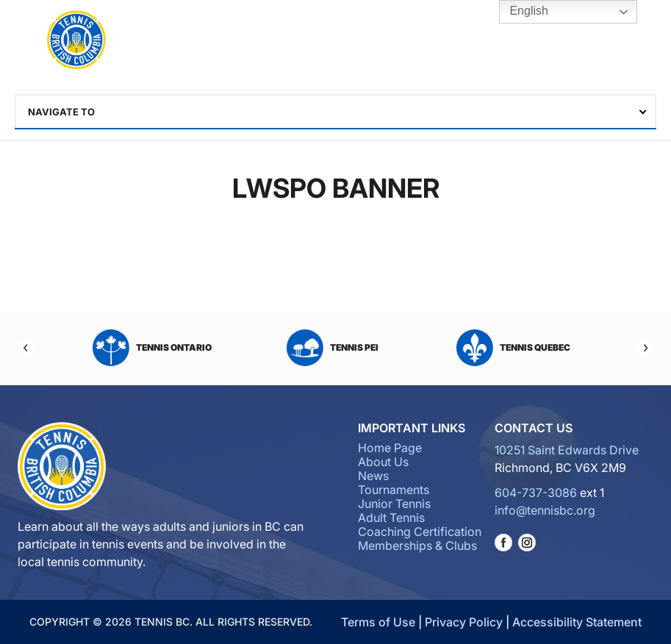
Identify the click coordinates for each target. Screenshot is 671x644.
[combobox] (335, 112)
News (373, 476)
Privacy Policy (464, 622)
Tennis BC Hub (588, 41)
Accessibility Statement (577, 622)
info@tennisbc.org (545, 510)
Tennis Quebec (513, 348)
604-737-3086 (536, 493)
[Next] (645, 348)
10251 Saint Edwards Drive (567, 450)
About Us (383, 462)
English (518, 12)
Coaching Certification (420, 532)
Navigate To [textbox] (61, 112)
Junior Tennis (394, 504)
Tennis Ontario (152, 348)
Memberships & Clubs (417, 545)
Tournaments (394, 490)
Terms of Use (378, 622)
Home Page (390, 448)
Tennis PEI (333, 348)
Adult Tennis (391, 518)
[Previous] (26, 348)
